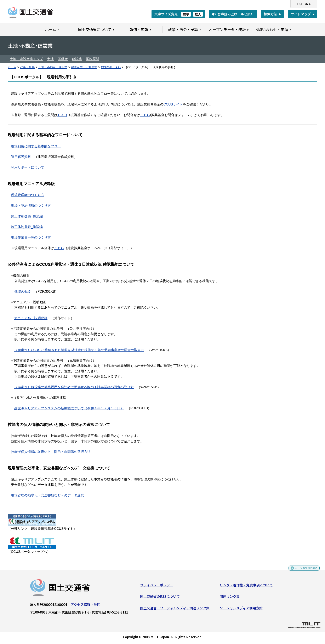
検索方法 (270, 14)
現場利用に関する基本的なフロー (36, 146)
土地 (50, 59)
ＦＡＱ (62, 115)
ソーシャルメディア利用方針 (241, 610)
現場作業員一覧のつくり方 (31, 237)
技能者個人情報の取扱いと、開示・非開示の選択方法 (51, 452)
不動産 (63, 59)
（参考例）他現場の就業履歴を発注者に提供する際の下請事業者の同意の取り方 (74, 387)
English (302, 4)
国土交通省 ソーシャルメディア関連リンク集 (175, 610)
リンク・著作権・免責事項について (246, 586)
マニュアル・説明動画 (31, 318)
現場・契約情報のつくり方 (31, 206)
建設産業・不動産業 (84, 67)
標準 (186, 14)
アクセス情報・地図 (85, 606)
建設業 (77, 59)
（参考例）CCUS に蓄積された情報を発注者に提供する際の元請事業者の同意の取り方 (79, 350)
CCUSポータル (111, 67)
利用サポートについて (28, 167)
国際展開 (93, 59)
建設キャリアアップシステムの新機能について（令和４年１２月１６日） (69, 408)
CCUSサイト (173, 104)
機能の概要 (23, 292)
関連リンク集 (230, 598)
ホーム (12, 67)
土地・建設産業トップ (26, 59)
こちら (145, 115)
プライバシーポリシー (157, 586)
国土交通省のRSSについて (160, 598)
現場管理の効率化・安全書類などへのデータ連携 (47, 495)
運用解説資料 (21, 157)
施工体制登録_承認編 (27, 227)
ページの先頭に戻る (303, 572)
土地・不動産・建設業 (53, 67)
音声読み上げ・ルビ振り (236, 14)
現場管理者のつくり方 (28, 195)
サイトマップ (301, 14)
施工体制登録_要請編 (27, 216)
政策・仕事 (27, 67)
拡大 (198, 14)
